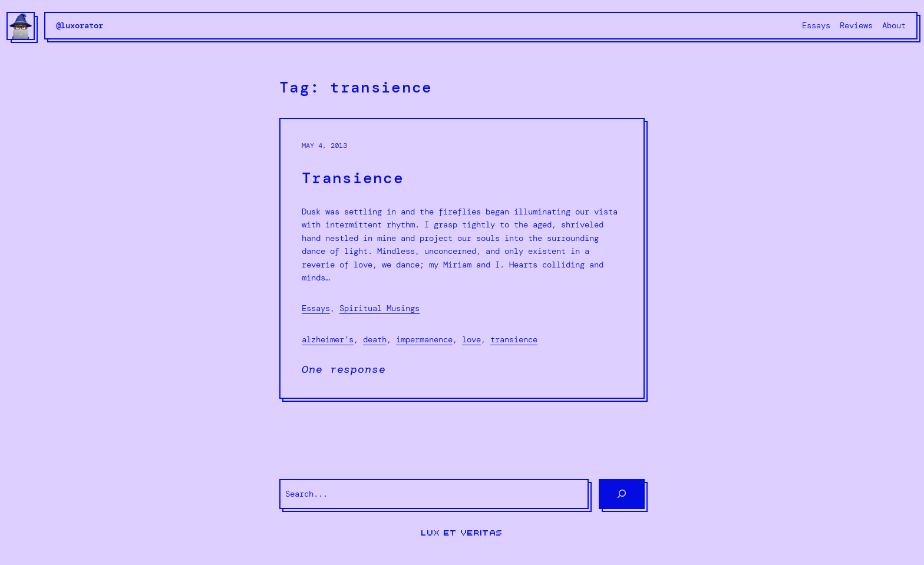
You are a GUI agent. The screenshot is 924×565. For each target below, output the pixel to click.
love (471, 339)
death (375, 339)
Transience (353, 178)
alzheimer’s (328, 339)
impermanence (424, 339)
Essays (316, 308)
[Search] (622, 494)
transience (514, 339)
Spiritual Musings (379, 308)
